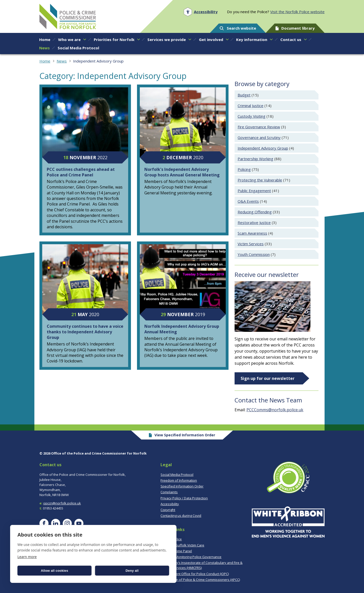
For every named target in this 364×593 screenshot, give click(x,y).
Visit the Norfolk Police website (297, 12)
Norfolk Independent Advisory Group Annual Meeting (182, 329)
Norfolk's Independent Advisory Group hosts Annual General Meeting (182, 172)
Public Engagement (254, 191)
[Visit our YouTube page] (79, 523)
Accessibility (170, 504)
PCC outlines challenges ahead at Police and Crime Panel (81, 172)
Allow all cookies (54, 571)
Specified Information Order (182, 486)
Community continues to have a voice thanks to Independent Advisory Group (85, 332)
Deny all (132, 571)
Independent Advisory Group (263, 148)
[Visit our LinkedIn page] (56, 523)
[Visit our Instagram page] (67, 523)
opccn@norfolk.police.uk (62, 503)
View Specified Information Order (182, 435)
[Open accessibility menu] (201, 12)
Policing (244, 169)
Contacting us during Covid (181, 516)
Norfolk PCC (68, 16)
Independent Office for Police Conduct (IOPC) (195, 574)
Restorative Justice (254, 222)
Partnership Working (255, 159)
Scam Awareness (252, 233)
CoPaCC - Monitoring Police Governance (191, 557)
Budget (244, 95)
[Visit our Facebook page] (44, 523)
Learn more (27, 557)
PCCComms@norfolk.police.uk (275, 410)
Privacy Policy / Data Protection (184, 498)
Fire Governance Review (259, 127)
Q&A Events (248, 201)
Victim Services (251, 244)
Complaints (169, 492)
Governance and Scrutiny (259, 137)
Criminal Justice (251, 106)
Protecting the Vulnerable (260, 180)
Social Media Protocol (177, 475)
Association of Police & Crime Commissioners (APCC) (200, 580)
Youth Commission (254, 254)
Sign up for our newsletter (268, 378)
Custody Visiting (252, 116)
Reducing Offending (255, 212)
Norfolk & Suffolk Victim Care (182, 545)
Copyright (168, 510)
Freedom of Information (179, 480)
